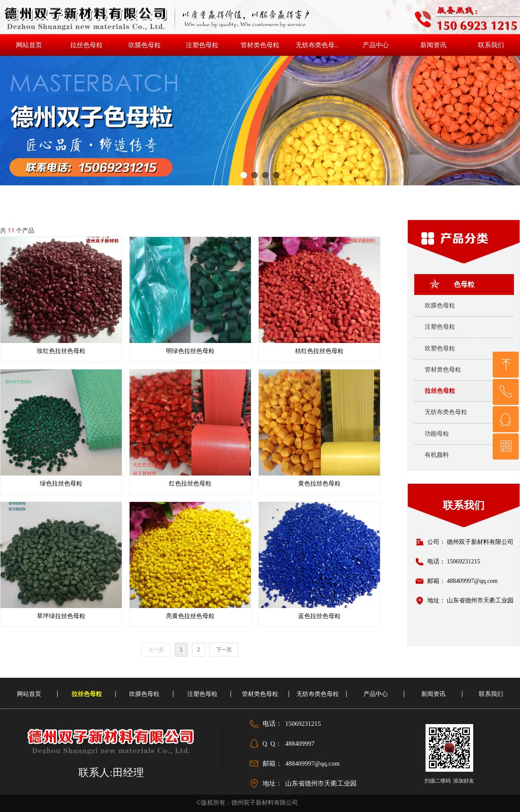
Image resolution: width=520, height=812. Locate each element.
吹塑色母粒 (440, 348)
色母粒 (464, 284)
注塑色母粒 (440, 327)
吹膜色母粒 (440, 306)
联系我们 (464, 505)
